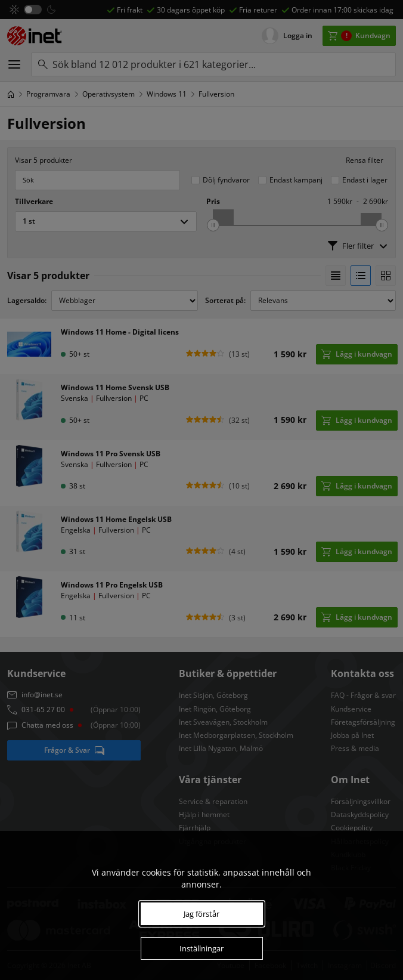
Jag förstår (201, 914)
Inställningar (201, 948)
